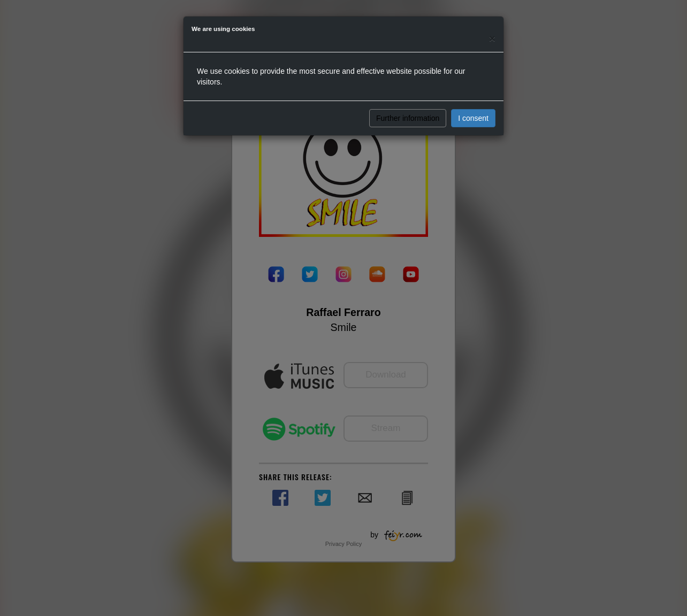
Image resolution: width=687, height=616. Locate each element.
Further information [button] (408, 118)
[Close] (492, 38)
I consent (473, 118)
